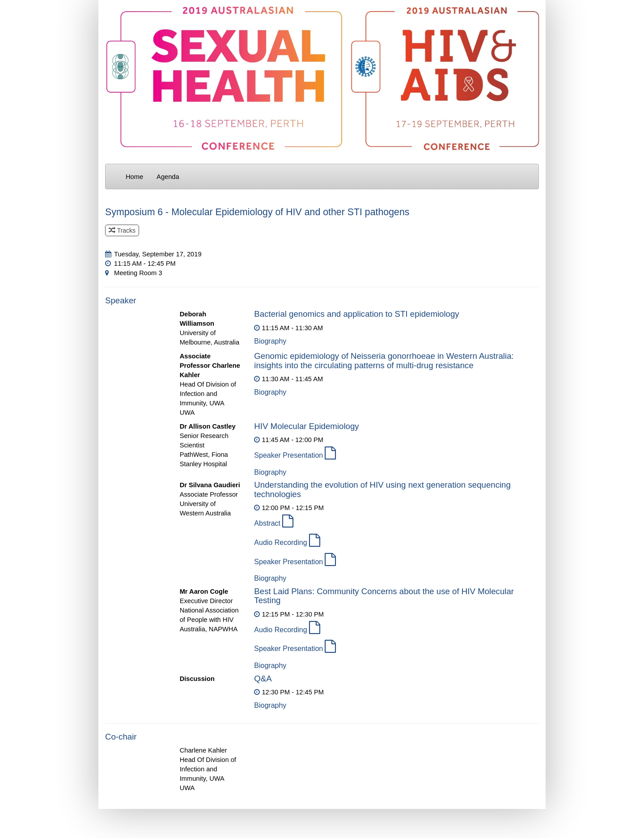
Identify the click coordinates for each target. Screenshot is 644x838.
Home (134, 177)
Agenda (168, 177)
